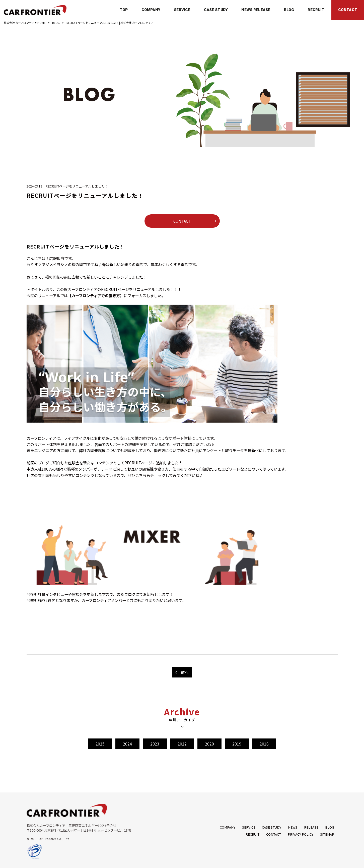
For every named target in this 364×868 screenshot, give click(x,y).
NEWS (293, 827)
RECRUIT (252, 834)
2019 (237, 744)
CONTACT (182, 221)
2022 (182, 744)
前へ (185, 672)
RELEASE (311, 827)
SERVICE (249, 827)
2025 (100, 744)
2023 (155, 744)
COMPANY (228, 827)
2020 (209, 744)
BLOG (56, 23)
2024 (127, 744)
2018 (264, 744)
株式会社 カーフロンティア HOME (25, 23)
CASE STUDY (272, 827)
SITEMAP (327, 834)
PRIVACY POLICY (301, 834)
